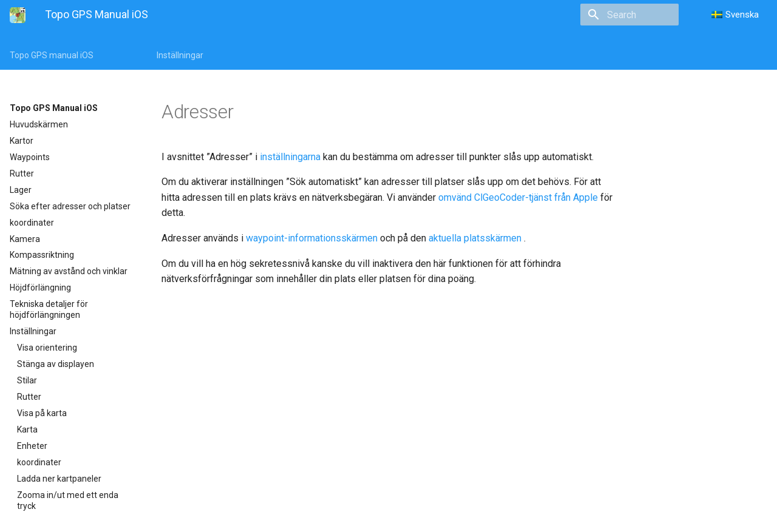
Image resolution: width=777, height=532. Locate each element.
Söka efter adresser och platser (70, 206)
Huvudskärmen (39, 124)
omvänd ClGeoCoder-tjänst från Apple (518, 197)
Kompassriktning (42, 255)
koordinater (32, 223)
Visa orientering (47, 348)
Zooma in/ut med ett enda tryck (68, 500)
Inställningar (180, 55)
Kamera (25, 239)
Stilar (27, 380)
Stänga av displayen (56, 364)
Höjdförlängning (40, 288)
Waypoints (30, 157)
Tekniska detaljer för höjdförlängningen (49, 309)
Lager (21, 190)
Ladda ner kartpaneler (59, 479)
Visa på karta (42, 413)
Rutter (22, 173)
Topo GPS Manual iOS (54, 108)
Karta (27, 429)
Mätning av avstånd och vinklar (69, 271)
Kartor (22, 141)
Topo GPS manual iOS (52, 55)
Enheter (32, 446)
